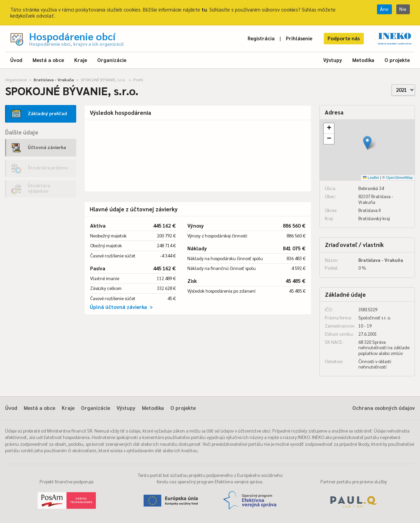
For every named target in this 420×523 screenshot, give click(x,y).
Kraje (81, 60)
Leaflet (371, 177)
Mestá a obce (48, 60)
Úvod (16, 60)
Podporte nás (344, 38)
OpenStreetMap (400, 177)
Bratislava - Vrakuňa (54, 80)
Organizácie (112, 60)
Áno (384, 9)
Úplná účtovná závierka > (121, 307)
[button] (367, 143)
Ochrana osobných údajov (384, 408)
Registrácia (261, 38)
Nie (403, 9)
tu (204, 9)
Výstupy (333, 60)
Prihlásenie (299, 38)
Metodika (363, 60)
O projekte (397, 60)
